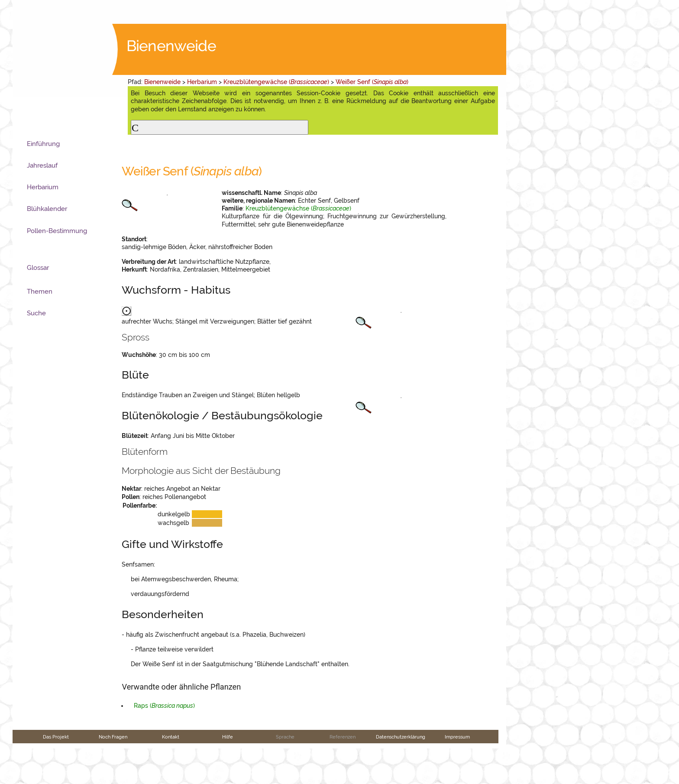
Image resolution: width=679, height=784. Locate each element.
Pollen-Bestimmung (57, 231)
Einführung (43, 144)
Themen (40, 292)
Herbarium (202, 82)
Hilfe (228, 772)
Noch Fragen (113, 772)
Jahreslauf (42, 165)
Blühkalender (47, 209)
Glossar (38, 268)
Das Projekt (56, 772)
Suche (36, 313)
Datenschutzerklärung (401, 772)
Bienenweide (162, 82)
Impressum (457, 772)
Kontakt (171, 772)
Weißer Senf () (372, 82)
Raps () (164, 742)
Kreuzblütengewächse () (276, 82)
